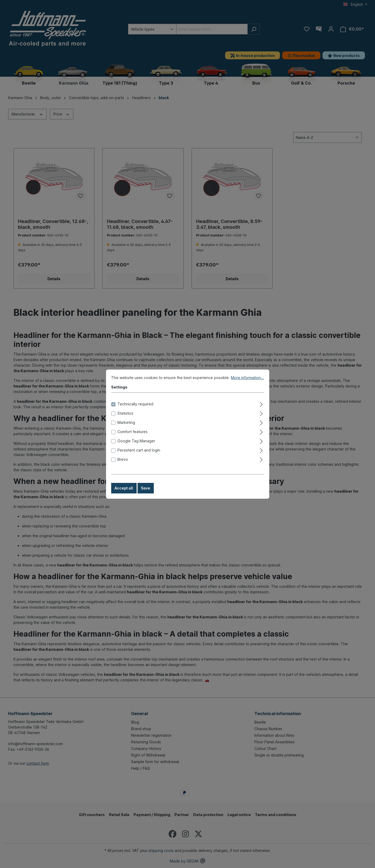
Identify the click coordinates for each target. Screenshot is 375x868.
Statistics (125, 418)
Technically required (135, 409)
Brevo (123, 464)
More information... (247, 383)
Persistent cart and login (139, 455)
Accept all (124, 493)
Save (146, 493)
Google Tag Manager (136, 446)
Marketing (126, 427)
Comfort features (132, 437)
